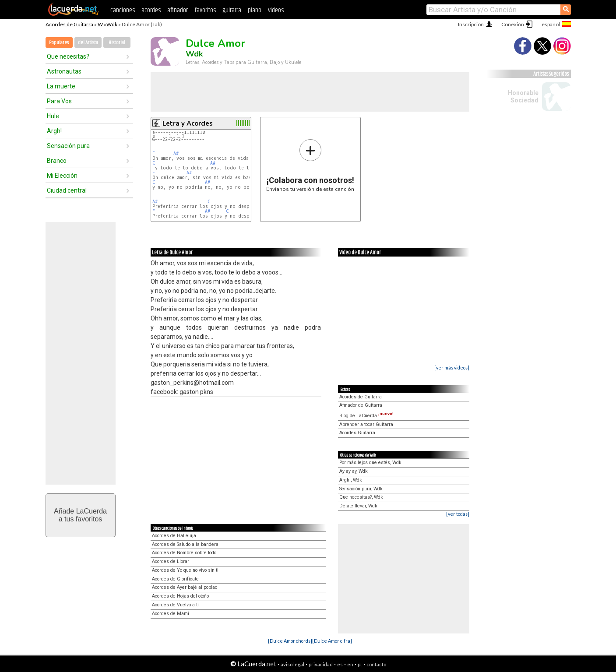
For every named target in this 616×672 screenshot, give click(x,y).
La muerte (61, 86)
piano (255, 10)
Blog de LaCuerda (366, 416)
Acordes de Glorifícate (175, 579)
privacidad (321, 664)
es (340, 664)
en (350, 664)
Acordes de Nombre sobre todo (184, 553)
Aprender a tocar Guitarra (366, 424)
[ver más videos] (452, 368)
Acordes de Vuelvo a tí (175, 605)
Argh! (54, 131)
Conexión (513, 24)
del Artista (88, 43)
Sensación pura (68, 146)
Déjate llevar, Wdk (358, 506)
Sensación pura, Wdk (361, 489)
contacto (376, 664)
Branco (57, 161)
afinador (178, 10)
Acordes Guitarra (357, 433)
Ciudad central (67, 190)
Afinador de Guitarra (361, 405)
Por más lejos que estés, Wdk (370, 463)
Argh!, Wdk (351, 480)
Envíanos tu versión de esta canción (310, 165)
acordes (151, 10)
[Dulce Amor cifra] (332, 641)
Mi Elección (62, 176)
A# (176, 153)
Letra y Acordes (188, 123)
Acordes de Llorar (171, 561)
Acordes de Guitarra (69, 24)
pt (360, 664)
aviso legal (292, 664)
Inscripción (471, 24)
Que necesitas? (68, 56)
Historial (117, 43)
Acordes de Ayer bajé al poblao (185, 587)
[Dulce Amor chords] (290, 641)
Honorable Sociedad (523, 97)
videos (276, 10)
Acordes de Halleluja (174, 536)
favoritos (205, 10)
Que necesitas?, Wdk (361, 497)
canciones (123, 10)
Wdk (112, 24)
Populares (59, 43)
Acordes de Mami (171, 614)
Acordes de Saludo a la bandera (185, 544)
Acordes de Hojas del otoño (180, 596)
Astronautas (64, 71)
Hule (53, 116)
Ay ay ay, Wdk (354, 471)
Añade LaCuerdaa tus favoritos (80, 515)
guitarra (232, 10)
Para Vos (59, 101)
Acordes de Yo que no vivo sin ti (185, 570)
